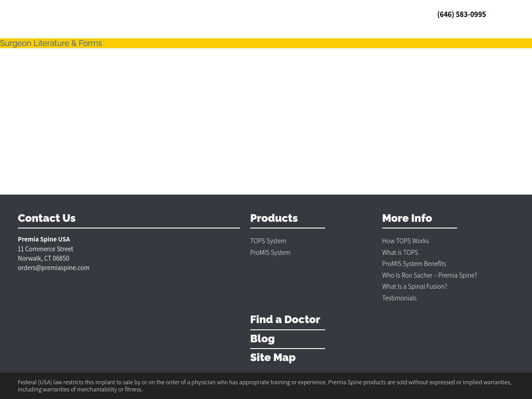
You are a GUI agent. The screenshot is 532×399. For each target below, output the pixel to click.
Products (274, 218)
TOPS (70, 14)
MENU (503, 15)
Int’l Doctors (185, 14)
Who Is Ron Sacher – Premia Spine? (430, 275)
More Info (407, 218)
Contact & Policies (282, 14)
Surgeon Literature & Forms (51, 43)
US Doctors (145, 14)
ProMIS (239, 14)
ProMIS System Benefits (414, 264)
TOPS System (268, 241)
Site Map (273, 358)
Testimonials (103, 14)
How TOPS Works (406, 241)
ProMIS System (270, 252)
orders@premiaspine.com (54, 268)
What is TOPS (400, 252)
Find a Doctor (285, 320)
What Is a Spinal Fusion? (415, 286)
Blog (216, 14)
